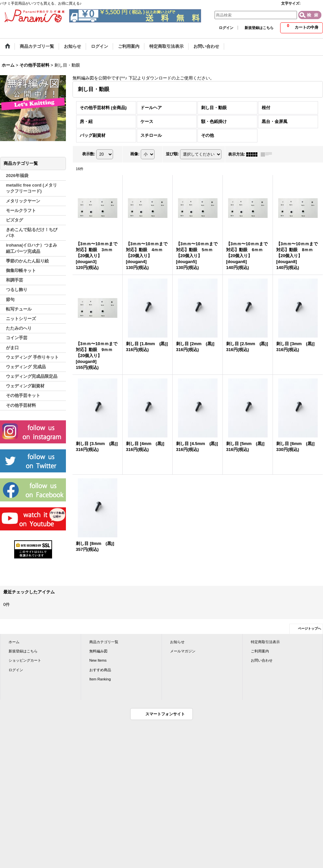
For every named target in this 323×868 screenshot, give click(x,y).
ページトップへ (309, 629)
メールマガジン (183, 651)
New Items (98, 660)
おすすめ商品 (100, 670)
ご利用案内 (260, 651)
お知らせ (177, 642)
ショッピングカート (25, 660)
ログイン (226, 28)
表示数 (89, 154)
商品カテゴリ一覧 (104, 642)
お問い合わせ (262, 660)
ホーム (14, 642)
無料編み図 (98, 651)
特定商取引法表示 (265, 642)
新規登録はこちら (259, 28)
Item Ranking (100, 679)
